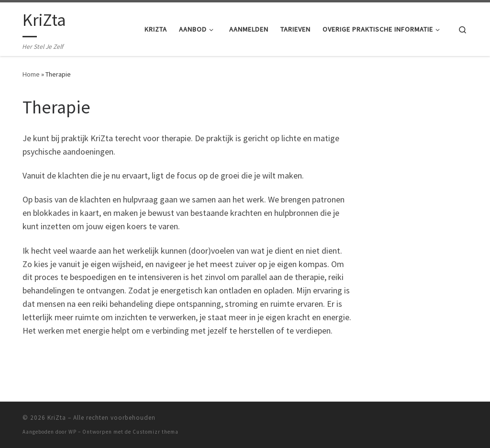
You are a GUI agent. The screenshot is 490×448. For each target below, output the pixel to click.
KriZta (57, 418)
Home (31, 74)
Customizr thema (156, 432)
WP (72, 432)
